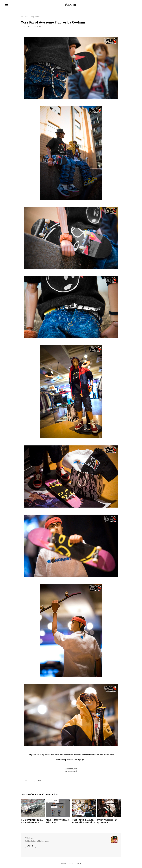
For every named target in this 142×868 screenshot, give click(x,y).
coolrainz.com (71, 769)
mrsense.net (71, 771)
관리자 (79, 863)
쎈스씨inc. (71, 5)
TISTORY (72, 863)
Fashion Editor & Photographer (37, 841)
